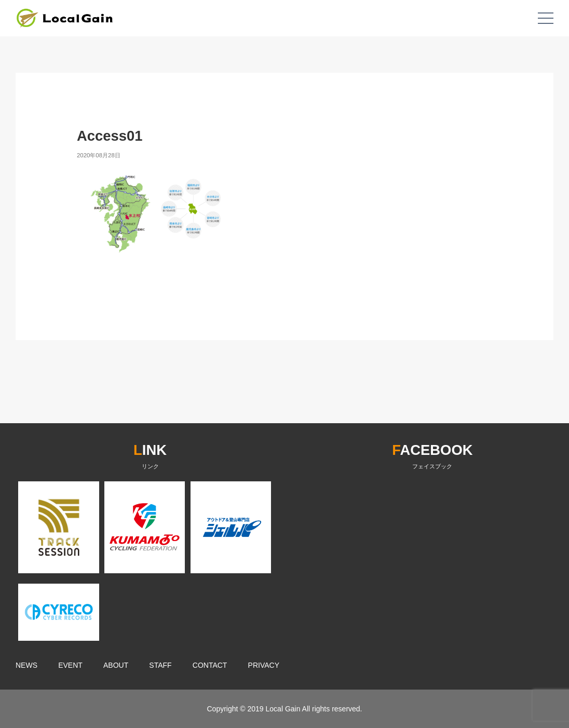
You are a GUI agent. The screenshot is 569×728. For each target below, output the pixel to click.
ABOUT (116, 665)
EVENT (70, 665)
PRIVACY (264, 665)
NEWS (26, 665)
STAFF (160, 665)
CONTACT (210, 665)
